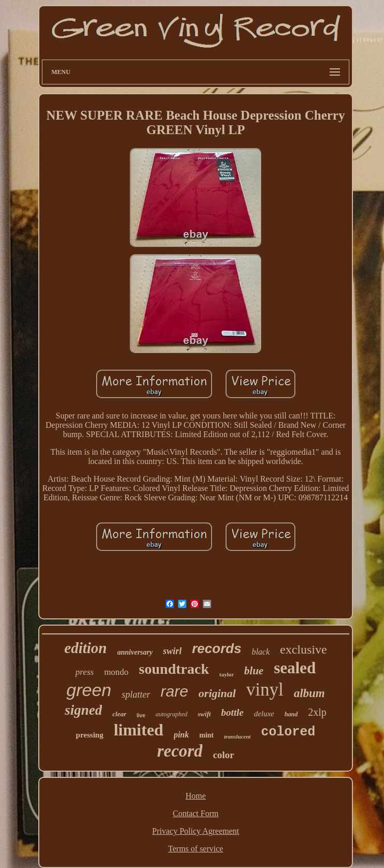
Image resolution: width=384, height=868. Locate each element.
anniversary (135, 652)
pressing (90, 735)
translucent (237, 736)
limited (139, 730)
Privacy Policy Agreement (196, 831)
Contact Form (196, 813)
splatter (136, 695)
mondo (116, 672)
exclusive (304, 649)
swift (204, 714)
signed (83, 710)
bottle (232, 712)
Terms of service (196, 849)
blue (254, 671)
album (309, 693)
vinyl (265, 690)
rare (174, 691)
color (223, 755)
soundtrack (174, 669)
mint (206, 735)
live (141, 715)
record (180, 751)
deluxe (264, 714)
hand (291, 714)
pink (181, 735)
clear (119, 714)
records (217, 648)
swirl (172, 651)
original (217, 693)
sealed (295, 668)
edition (85, 648)
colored (288, 732)
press (85, 672)
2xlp (317, 712)
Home (195, 796)
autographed (172, 714)
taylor (227, 674)
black (261, 652)
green (89, 690)
